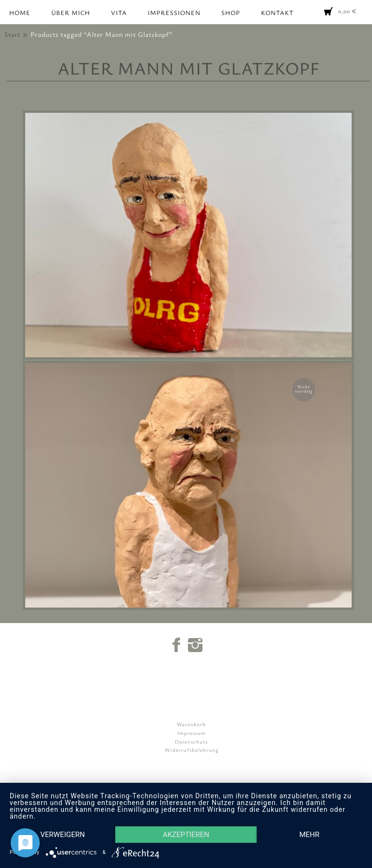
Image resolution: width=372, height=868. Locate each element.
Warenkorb (191, 724)
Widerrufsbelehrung (192, 750)
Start (12, 34)
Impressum (192, 733)
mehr (310, 835)
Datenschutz (192, 741)
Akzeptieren (186, 835)
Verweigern (62, 835)
